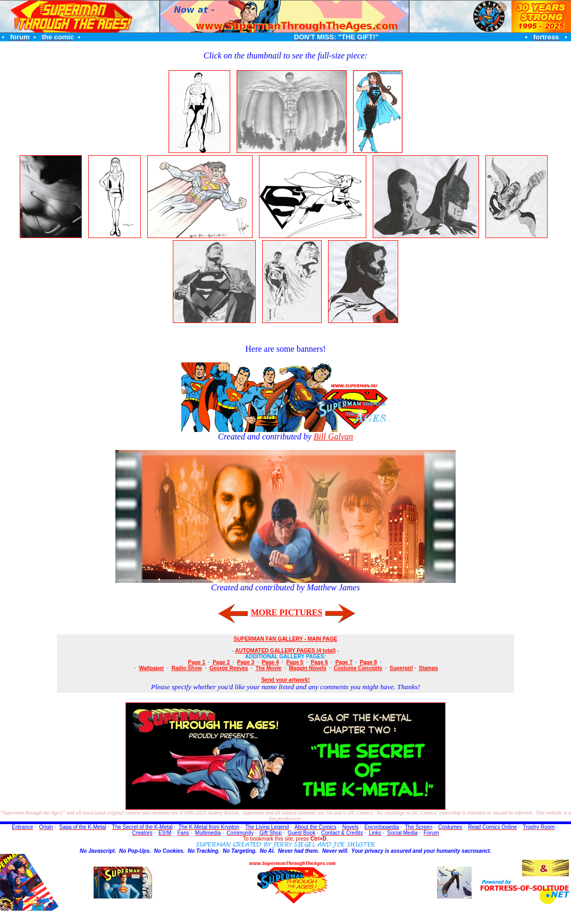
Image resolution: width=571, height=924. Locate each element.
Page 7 (344, 662)
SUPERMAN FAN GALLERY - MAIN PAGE (286, 639)
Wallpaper (151, 668)
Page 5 (295, 662)
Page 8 (368, 662)
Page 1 (197, 662)
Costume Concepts (358, 668)
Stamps (429, 668)
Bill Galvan (333, 436)
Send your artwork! (285, 680)
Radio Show (187, 668)
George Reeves (229, 668)
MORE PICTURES (287, 612)
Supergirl (401, 668)
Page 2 (221, 662)
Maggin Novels (308, 668)
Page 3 (246, 662)
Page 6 (320, 662)
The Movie (268, 668)
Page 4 (270, 662)
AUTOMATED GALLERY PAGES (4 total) (285, 651)
